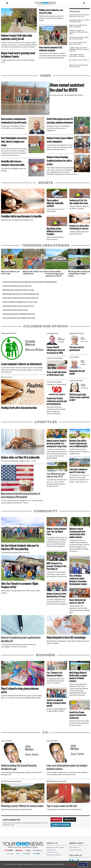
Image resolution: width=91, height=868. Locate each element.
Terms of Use (52, 852)
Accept (83, 864)
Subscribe (56, 820)
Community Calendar (61, 825)
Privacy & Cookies (54, 855)
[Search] (84, 3)
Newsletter (69, 820)
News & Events (75, 850)
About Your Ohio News (55, 847)
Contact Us (51, 850)
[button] (89, 251)
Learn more (72, 864)
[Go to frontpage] (45, 3)
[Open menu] (7, 3)
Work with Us (74, 847)
